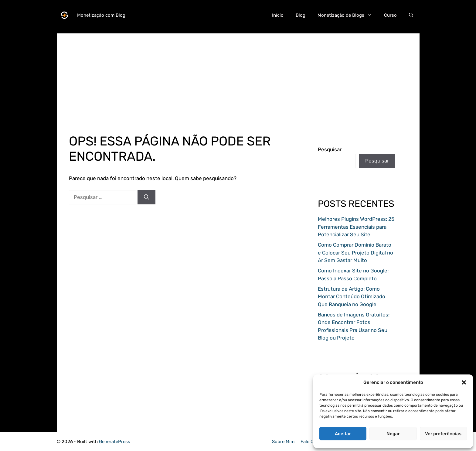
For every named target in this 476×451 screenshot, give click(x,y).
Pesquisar (330, 149)
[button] (464, 382)
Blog (301, 15)
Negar (393, 434)
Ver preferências (443, 434)
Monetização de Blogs (348, 15)
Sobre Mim (283, 442)
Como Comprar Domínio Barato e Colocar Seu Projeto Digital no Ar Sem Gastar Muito (355, 253)
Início (278, 15)
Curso (390, 15)
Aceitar (343, 434)
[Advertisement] (238, 76)
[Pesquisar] (146, 197)
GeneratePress (115, 442)
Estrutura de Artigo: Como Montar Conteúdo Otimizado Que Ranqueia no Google (352, 297)
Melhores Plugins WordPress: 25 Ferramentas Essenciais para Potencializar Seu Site (356, 227)
